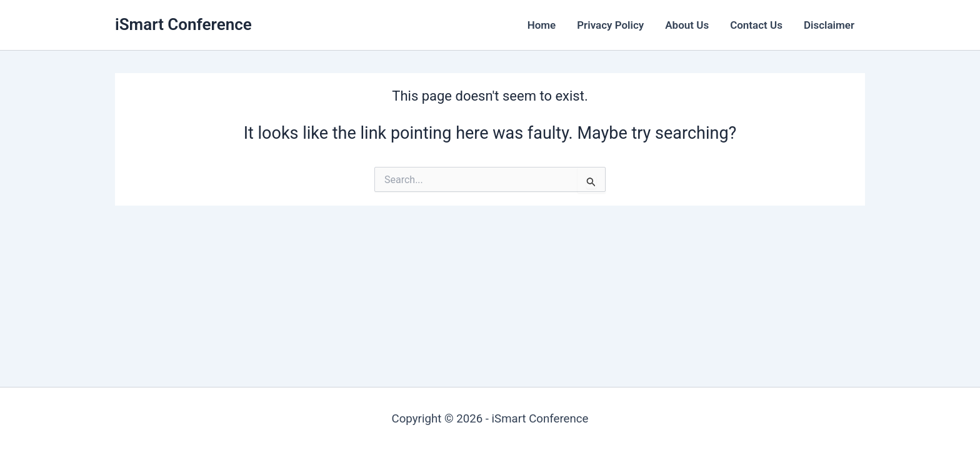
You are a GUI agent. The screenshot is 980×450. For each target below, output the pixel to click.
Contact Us (756, 25)
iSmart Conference (183, 24)
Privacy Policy (610, 25)
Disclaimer (829, 25)
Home (542, 25)
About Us (687, 25)
